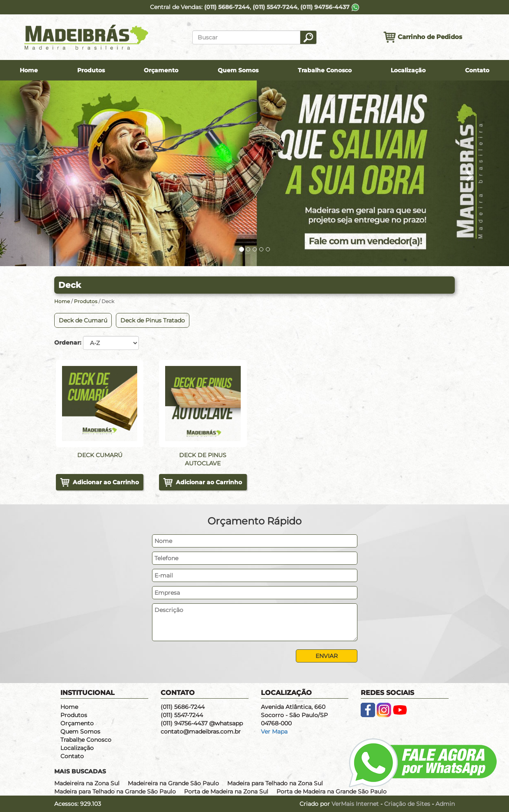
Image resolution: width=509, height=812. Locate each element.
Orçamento (161, 70)
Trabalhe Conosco (325, 70)
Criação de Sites (407, 804)
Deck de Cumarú (83, 320)
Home (29, 70)
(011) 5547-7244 (275, 7)
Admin (445, 804)
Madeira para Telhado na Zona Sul (275, 783)
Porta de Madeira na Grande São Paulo (332, 791)
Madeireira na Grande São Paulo (173, 783)
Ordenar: (68, 343)
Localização (408, 70)
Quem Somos (238, 70)
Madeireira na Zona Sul (87, 783)
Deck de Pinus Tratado (153, 320)
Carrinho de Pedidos (423, 37)
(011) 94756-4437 (330, 7)
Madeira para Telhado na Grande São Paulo (115, 791)
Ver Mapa (274, 731)
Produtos (91, 70)
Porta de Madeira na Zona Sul (226, 791)
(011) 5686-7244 (227, 7)
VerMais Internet (355, 804)
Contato (477, 70)
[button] (38, 173)
